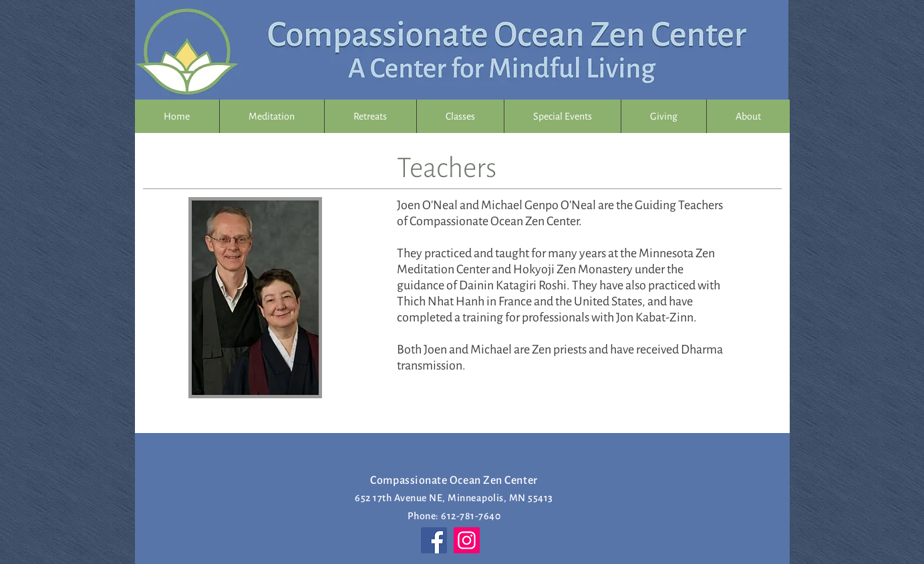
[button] (460, 116)
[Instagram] (467, 540)
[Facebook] (434, 540)
